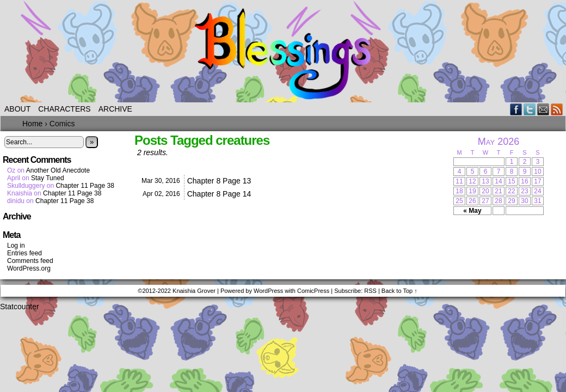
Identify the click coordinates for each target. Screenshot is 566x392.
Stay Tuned (48, 178)
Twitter (530, 109)
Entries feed (24, 253)
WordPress (268, 291)
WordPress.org (29, 268)
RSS (557, 109)
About (17, 109)
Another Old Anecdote (58, 170)
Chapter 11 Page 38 (85, 186)
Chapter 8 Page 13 (219, 181)
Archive (115, 109)
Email (543, 109)
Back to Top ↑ (399, 291)
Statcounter (20, 307)
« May (472, 211)
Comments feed (30, 261)
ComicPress (313, 291)
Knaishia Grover (194, 291)
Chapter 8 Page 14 (219, 194)
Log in (16, 246)
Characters (64, 109)
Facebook (516, 109)
